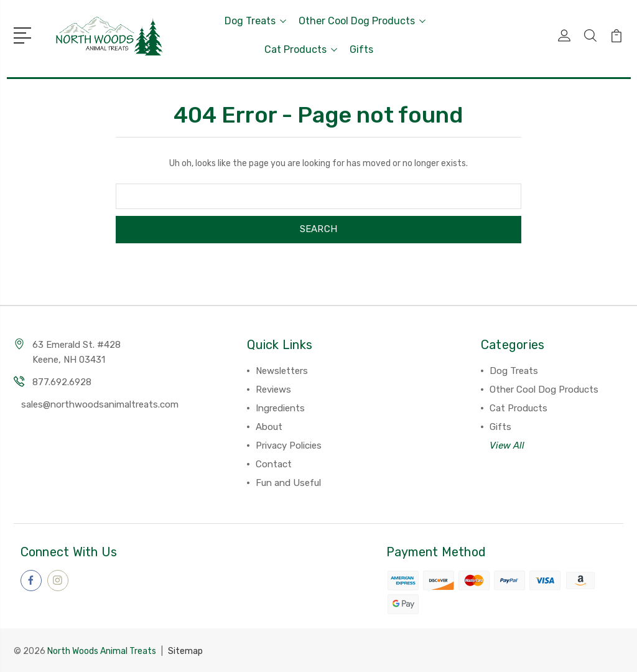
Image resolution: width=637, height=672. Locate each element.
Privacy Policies (289, 446)
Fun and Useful (288, 483)
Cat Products (301, 49)
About (269, 427)
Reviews (273, 390)
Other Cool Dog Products (362, 21)
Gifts (361, 49)
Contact (274, 464)
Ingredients (280, 408)
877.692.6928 (62, 382)
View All (507, 446)
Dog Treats (255, 21)
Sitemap (185, 651)
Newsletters (282, 371)
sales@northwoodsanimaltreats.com (100, 404)
